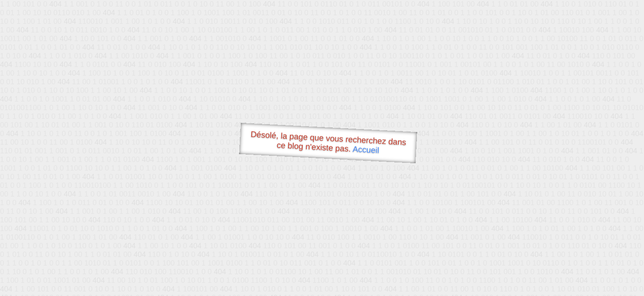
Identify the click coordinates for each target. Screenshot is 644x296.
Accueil (366, 149)
